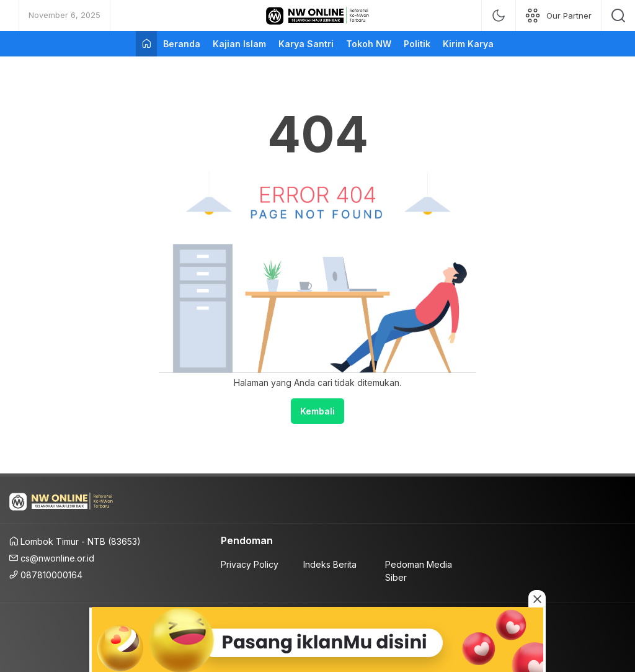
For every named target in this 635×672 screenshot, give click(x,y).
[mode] (499, 16)
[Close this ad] (537, 599)
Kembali (317, 411)
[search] (618, 16)
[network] (558, 16)
